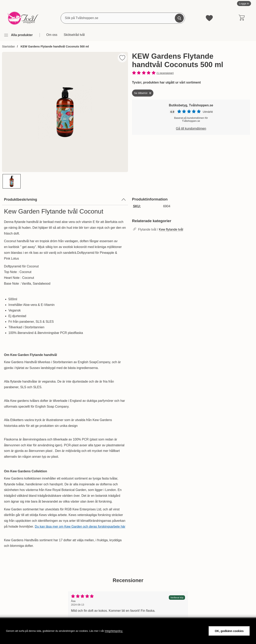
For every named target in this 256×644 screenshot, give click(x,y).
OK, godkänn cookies (229, 631)
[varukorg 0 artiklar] (241, 18)
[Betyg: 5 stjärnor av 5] (191, 73)
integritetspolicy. (114, 631)
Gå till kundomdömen (191, 128)
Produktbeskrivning (65, 200)
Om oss (52, 35)
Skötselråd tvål (74, 35)
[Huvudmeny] (18, 35)
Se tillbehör (141, 93)
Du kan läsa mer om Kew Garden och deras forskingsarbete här (80, 527)
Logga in (244, 4)
